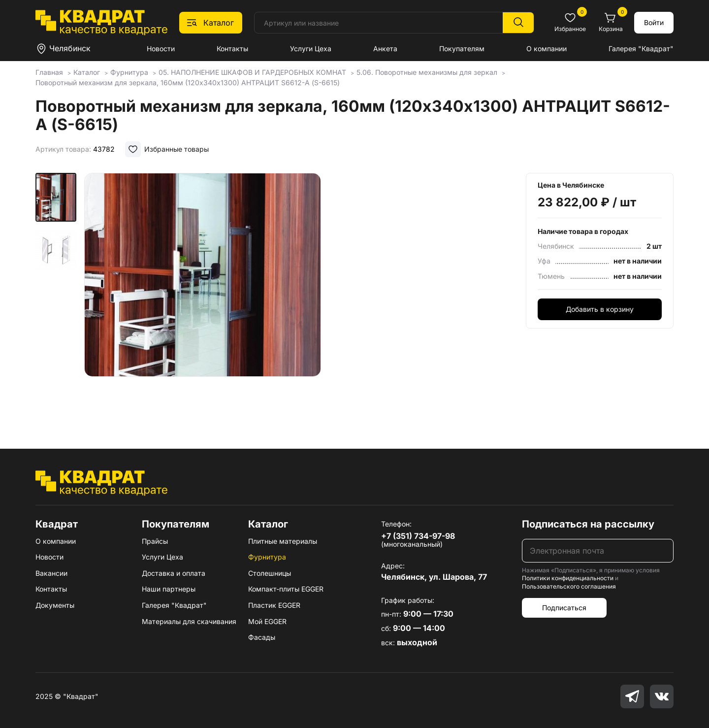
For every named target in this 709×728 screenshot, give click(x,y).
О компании (547, 49)
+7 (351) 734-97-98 (418, 536)
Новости (161, 49)
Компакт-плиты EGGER (286, 589)
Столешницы (270, 573)
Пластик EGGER (274, 605)
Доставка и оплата (174, 573)
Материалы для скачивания (189, 621)
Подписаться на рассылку (588, 524)
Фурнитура (267, 557)
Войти (654, 22)
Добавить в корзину (600, 309)
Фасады (262, 637)
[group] (203, 297)
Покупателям (462, 49)
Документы (55, 605)
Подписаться (564, 608)
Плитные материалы (283, 541)
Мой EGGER (267, 621)
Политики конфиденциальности (568, 578)
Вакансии (51, 573)
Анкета (385, 49)
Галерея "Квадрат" (641, 49)
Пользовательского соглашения (569, 586)
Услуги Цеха (311, 49)
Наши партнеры (169, 589)
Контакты (232, 49)
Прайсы (155, 541)
